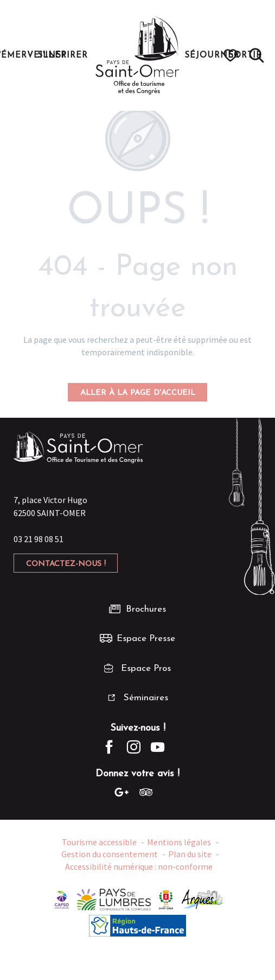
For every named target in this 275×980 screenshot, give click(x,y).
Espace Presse (146, 639)
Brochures (146, 609)
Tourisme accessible (99, 842)
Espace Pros (146, 668)
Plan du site (190, 854)
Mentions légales (179, 842)
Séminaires (146, 698)
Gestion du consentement (110, 854)
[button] (257, 55)
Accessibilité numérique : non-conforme (139, 866)
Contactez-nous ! (66, 564)
